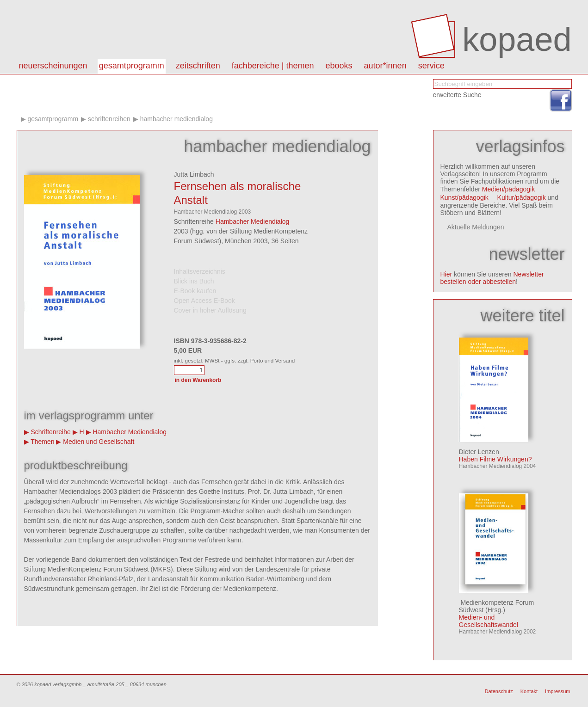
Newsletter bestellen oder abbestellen (492, 278)
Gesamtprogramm (132, 66)
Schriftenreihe (50, 432)
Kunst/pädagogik (464, 197)
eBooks (339, 66)
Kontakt (529, 691)
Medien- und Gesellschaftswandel (489, 621)
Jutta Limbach (194, 174)
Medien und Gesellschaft (99, 442)
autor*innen (385, 66)
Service (431, 66)
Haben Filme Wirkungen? (495, 459)
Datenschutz (499, 691)
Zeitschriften (198, 66)
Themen (42, 442)
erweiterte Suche (457, 95)
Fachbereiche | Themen (273, 66)
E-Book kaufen (195, 291)
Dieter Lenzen (479, 452)
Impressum (557, 691)
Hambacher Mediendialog (176, 119)
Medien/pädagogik (508, 189)
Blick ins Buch (194, 281)
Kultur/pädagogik (522, 197)
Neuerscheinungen (53, 66)
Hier (446, 274)
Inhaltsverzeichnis (200, 271)
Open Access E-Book (204, 301)
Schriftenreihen (109, 119)
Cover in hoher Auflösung (210, 310)
